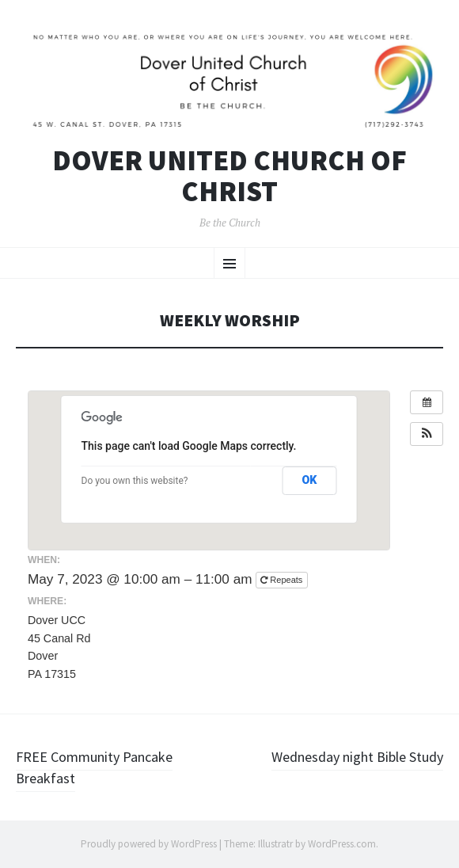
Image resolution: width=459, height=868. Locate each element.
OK (309, 480)
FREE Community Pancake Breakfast (94, 767)
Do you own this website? (135, 481)
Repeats (283, 580)
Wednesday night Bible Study (357, 757)
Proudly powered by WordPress (149, 844)
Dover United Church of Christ (229, 176)
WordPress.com (342, 844)
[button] (427, 434)
